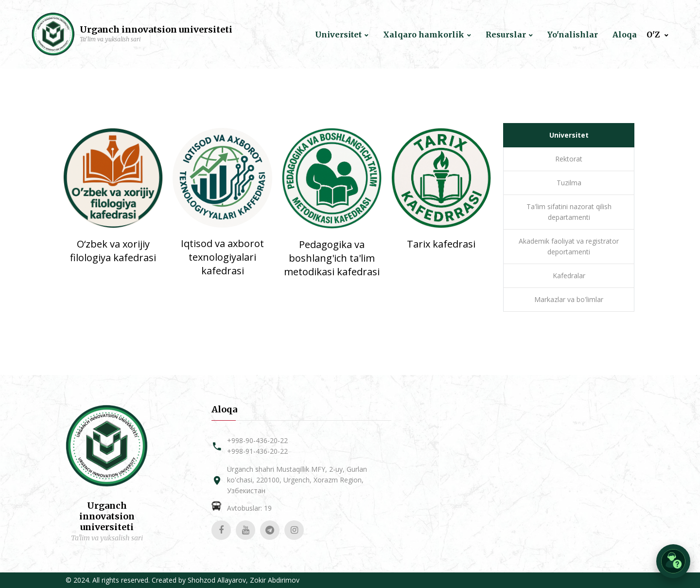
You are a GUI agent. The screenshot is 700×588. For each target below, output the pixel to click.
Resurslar (506, 35)
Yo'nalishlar (573, 35)
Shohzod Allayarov (217, 580)
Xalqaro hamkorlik (424, 35)
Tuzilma (569, 183)
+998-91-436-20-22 (257, 451)
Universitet (338, 35)
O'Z (654, 35)
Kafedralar (569, 276)
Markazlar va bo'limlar (569, 299)
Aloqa (625, 35)
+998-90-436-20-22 (257, 440)
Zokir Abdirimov (275, 580)
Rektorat (569, 159)
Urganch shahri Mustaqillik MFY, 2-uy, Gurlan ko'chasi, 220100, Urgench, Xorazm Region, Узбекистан (297, 480)
